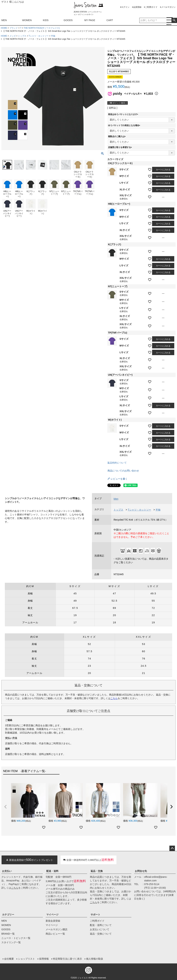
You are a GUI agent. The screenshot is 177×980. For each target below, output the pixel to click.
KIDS (46, 20)
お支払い (7, 871)
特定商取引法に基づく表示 (67, 959)
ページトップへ (172, 848)
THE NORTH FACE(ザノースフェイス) (42, 28)
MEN (4, 20)
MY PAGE (90, 20)
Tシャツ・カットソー (39, 36)
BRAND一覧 (8, 934)
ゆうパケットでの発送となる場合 (125, 125)
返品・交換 (97, 871)
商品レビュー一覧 (55, 934)
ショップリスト (26, 959)
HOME (4, 28)
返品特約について (117, 463)
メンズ (13, 36)
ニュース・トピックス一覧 (16, 938)
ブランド (14, 28)
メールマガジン (168, 7)
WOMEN (27, 20)
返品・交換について (101, 934)
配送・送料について (101, 925)
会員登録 (137, 7)
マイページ (52, 915)
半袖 (53, 36)
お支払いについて (100, 929)
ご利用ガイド (151, 7)
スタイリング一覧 (11, 942)
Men (116, 499)
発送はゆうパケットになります (124, 114)
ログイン (125, 7)
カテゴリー (8, 915)
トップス (22, 36)
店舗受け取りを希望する (120, 147)
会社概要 (9, 959)
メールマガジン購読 (57, 929)
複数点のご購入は (117, 136)
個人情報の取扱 (95, 959)
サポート (95, 915)
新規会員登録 (53, 921)
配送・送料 (52, 871)
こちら (114, 698)
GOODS (68, 20)
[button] (6, 807)
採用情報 (44, 959)
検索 (174, 20)
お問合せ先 (141, 871)
